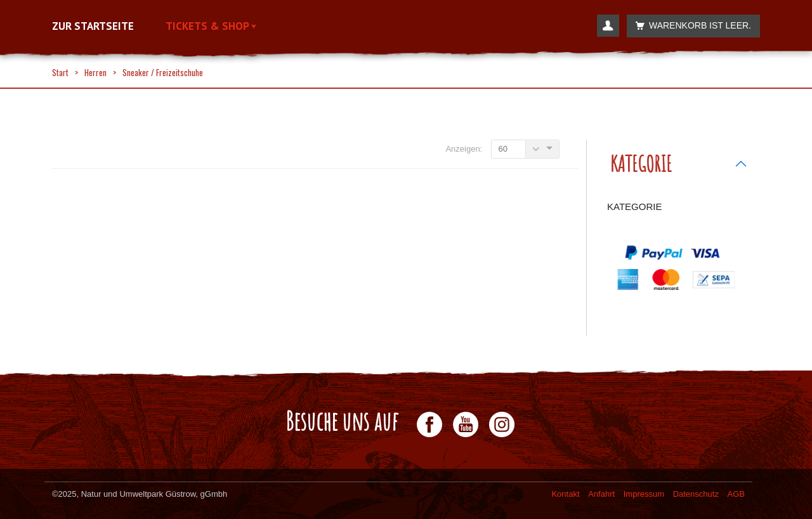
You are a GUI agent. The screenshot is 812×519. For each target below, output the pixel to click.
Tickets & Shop (211, 26)
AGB (736, 494)
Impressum (644, 494)
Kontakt (565, 494)
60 (502, 149)
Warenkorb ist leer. (690, 26)
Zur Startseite (93, 26)
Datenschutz (696, 494)
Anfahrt (601, 494)
